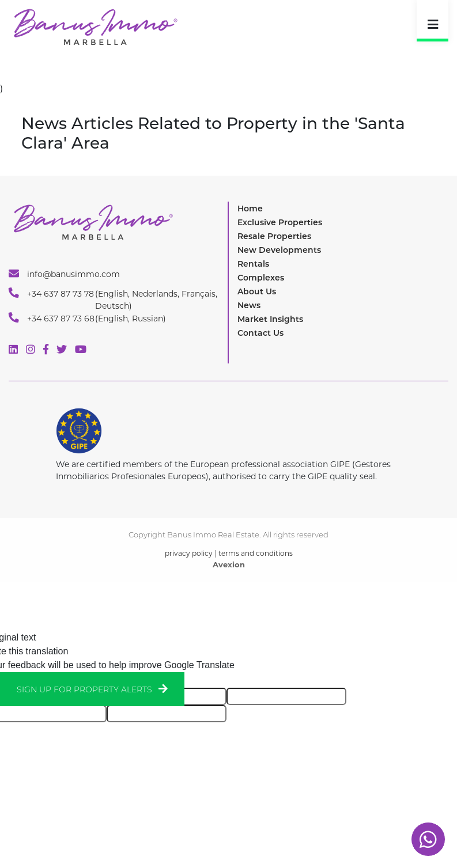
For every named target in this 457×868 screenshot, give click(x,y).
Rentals (253, 264)
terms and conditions (256, 553)
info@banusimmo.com (64, 274)
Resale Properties (274, 236)
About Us (257, 291)
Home (250, 209)
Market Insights (270, 319)
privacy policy (189, 553)
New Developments (279, 250)
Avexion (229, 564)
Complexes (261, 278)
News (249, 305)
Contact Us (260, 333)
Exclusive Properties (280, 222)
